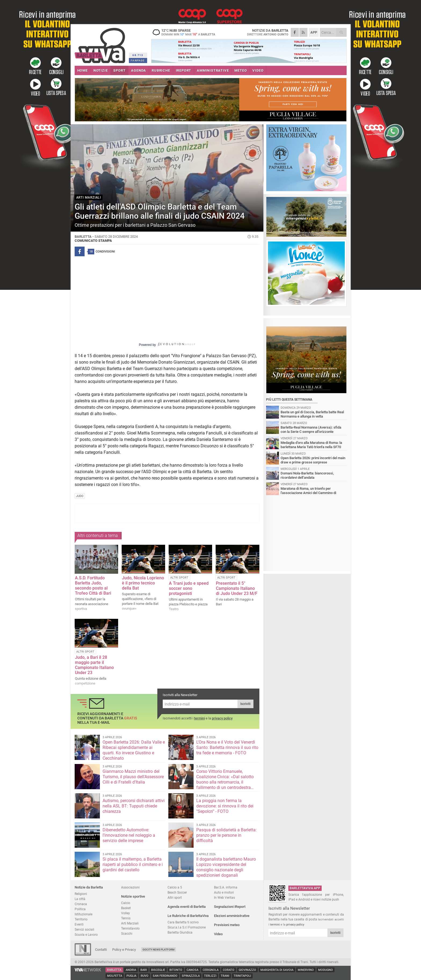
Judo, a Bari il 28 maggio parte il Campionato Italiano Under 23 (94, 665)
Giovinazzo (247, 970)
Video (218, 934)
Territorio (81, 919)
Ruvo (145, 976)
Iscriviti (245, 704)
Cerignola (211, 970)
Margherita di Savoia (277, 970)
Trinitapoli (242, 976)
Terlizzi (210, 976)
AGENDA (139, 70)
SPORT (119, 70)
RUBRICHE (161, 70)
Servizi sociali (84, 929)
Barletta (114, 970)
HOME (83, 70)
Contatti (101, 950)
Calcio (126, 903)
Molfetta (115, 976)
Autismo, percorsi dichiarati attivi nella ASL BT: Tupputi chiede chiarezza (134, 806)
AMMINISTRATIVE (213, 70)
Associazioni (130, 887)
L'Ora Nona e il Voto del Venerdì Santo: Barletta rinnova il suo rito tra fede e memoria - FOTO (227, 747)
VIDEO (258, 70)
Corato (229, 970)
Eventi (79, 924)
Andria (131, 970)
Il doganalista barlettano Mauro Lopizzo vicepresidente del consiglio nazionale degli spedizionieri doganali (226, 867)
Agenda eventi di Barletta (187, 907)
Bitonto (176, 970)
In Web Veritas (224, 897)
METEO (241, 70)
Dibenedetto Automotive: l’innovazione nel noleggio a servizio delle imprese (129, 835)
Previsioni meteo (227, 925)
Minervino (306, 970)
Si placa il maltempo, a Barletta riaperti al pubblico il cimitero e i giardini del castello (133, 864)
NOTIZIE (101, 70)
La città (80, 899)
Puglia (131, 976)
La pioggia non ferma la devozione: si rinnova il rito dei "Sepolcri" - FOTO (225, 806)
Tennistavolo (130, 928)
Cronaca (81, 904)
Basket (126, 908)
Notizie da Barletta (89, 887)
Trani (225, 976)
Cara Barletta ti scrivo (183, 922)
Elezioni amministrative (232, 916)
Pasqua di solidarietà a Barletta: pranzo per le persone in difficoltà (226, 835)
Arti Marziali (130, 923)
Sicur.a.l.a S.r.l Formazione (187, 927)
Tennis (126, 918)
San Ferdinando (165, 976)
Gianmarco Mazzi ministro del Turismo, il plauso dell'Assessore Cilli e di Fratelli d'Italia (133, 777)
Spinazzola (191, 976)
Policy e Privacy (124, 950)
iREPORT (184, 70)
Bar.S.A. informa (226, 887)
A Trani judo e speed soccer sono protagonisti (189, 588)
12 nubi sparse (185, 32)
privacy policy (222, 718)
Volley (126, 913)
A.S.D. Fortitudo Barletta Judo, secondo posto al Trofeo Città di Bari (93, 586)
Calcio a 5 (175, 887)
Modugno (326, 970)
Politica (80, 909)
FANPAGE (138, 61)
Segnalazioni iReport (230, 907)
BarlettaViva (101, 44)
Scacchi (127, 933)
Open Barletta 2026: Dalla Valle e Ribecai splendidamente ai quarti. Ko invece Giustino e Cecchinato (134, 750)
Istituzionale (84, 914)
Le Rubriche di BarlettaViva (188, 916)
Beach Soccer (177, 892)
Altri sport (175, 897)
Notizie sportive (133, 896)
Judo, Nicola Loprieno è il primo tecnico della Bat (143, 583)
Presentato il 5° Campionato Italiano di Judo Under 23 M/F (237, 588)
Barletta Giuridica (180, 932)
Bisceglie (158, 970)
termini (199, 718)
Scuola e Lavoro (86, 935)
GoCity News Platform (159, 950)
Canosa (193, 970)
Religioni (81, 894)
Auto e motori (224, 892)
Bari (144, 970)
